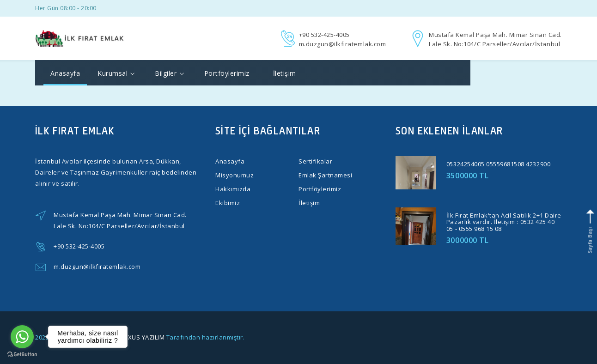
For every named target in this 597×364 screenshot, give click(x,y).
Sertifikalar (315, 161)
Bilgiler (169, 73)
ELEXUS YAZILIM (141, 337)
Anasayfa (65, 73)
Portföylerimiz (227, 73)
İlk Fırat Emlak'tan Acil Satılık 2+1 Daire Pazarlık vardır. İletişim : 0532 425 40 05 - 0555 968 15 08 (504, 222)
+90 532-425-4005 (324, 35)
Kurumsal (116, 73)
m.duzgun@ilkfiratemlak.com (343, 44)
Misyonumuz (235, 175)
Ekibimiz (228, 203)
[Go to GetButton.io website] (22, 355)
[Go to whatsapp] (22, 337)
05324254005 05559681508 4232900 (498, 164)
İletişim (285, 73)
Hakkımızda (233, 189)
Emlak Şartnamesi (325, 175)
